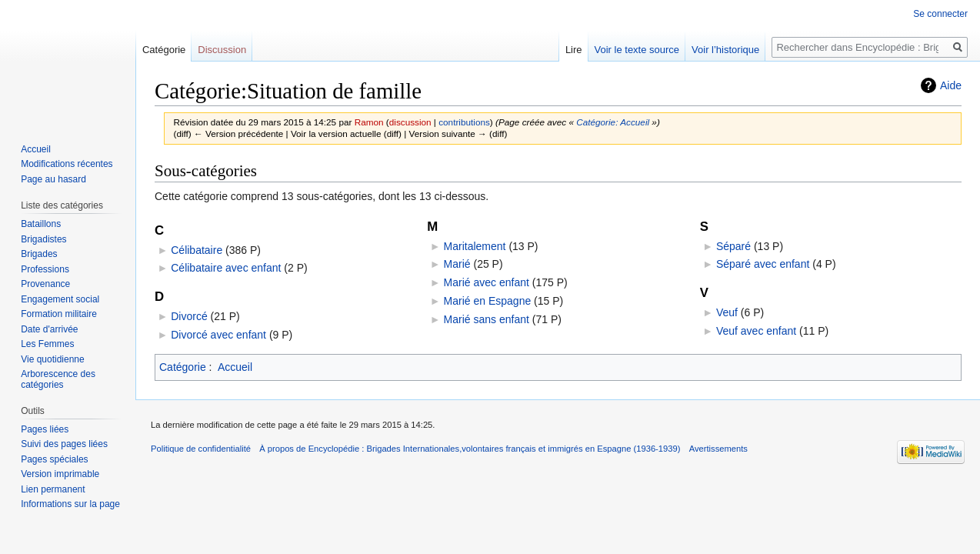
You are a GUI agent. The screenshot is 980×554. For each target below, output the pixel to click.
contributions (464, 122)
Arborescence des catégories (58, 379)
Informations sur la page (70, 504)
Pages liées (45, 429)
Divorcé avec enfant (218, 335)
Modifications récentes (67, 164)
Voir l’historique (725, 50)
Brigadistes (43, 239)
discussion (410, 122)
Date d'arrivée (49, 329)
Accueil (235, 367)
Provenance (45, 284)
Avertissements (718, 449)
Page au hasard (53, 179)
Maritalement (475, 246)
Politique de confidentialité (201, 449)
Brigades (39, 254)
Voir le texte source (637, 50)
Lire (574, 50)
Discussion (222, 50)
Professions (45, 269)
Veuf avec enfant (756, 331)
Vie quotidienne (53, 359)
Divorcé (189, 316)
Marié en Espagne (488, 301)
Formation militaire (59, 314)
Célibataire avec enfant (226, 268)
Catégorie (183, 367)
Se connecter (940, 14)
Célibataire (197, 250)
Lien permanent (53, 489)
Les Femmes (47, 344)
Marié (457, 264)
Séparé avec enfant (763, 264)
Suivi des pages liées (64, 444)
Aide (951, 85)
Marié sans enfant (487, 319)
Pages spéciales (54, 459)
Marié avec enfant (487, 282)
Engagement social (60, 299)
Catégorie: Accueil (613, 122)
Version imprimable (60, 474)
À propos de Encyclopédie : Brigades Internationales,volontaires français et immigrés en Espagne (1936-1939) (470, 449)
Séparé (733, 246)
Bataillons (41, 224)
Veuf (727, 312)
